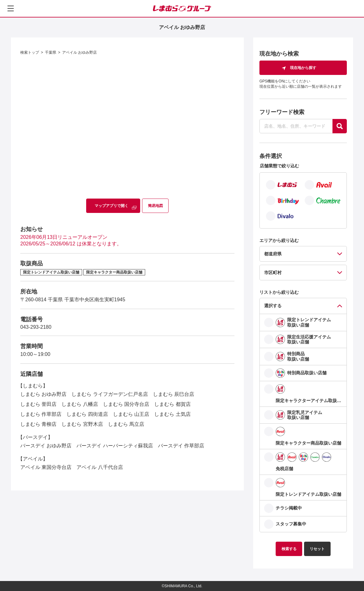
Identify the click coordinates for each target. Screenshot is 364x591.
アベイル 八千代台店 (100, 467)
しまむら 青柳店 (38, 424)
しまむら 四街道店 (87, 414)
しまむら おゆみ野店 (43, 394)
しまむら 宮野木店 (82, 424)
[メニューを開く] (11, 8)
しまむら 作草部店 (41, 414)
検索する (289, 549)
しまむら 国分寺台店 (126, 404)
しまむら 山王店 (131, 414)
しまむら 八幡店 (80, 404)
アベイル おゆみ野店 (79, 52)
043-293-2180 (36, 327)
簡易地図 (155, 206)
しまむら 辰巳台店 (174, 394)
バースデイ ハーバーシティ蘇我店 (115, 446)
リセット (317, 549)
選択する (273, 306)
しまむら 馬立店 (126, 424)
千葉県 (51, 52)
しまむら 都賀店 (172, 404)
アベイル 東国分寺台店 (46, 467)
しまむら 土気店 (172, 414)
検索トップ (30, 52)
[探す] (340, 126)
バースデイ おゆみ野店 (46, 446)
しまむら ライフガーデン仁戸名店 (110, 394)
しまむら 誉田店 (38, 404)
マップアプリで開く (111, 206)
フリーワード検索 (282, 112)
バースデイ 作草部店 (181, 446)
